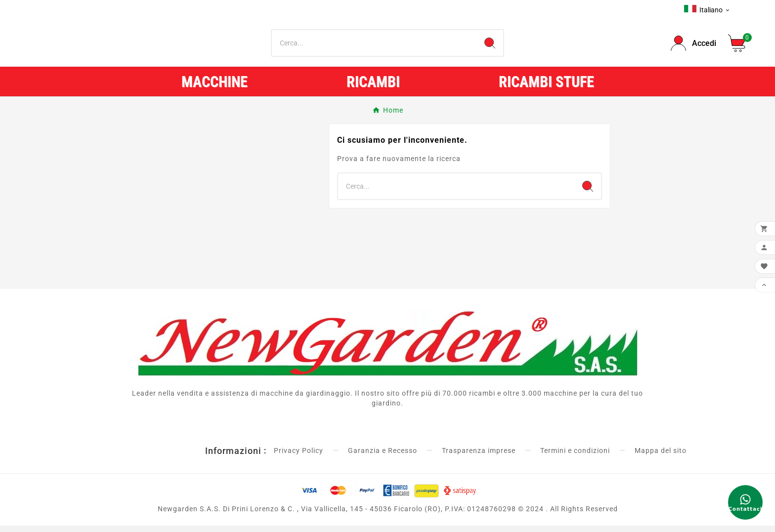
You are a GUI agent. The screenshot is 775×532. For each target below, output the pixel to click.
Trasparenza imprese (479, 457)
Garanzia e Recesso (383, 457)
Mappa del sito (661, 457)
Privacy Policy (299, 457)
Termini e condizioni (575, 457)
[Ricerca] (374, 46)
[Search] (490, 46)
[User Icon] (693, 47)
